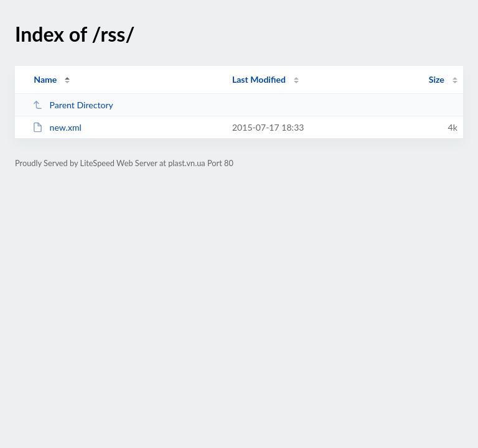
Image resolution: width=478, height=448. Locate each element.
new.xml (57, 127)
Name (45, 79)
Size (437, 79)
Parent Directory (73, 105)
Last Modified (259, 79)
